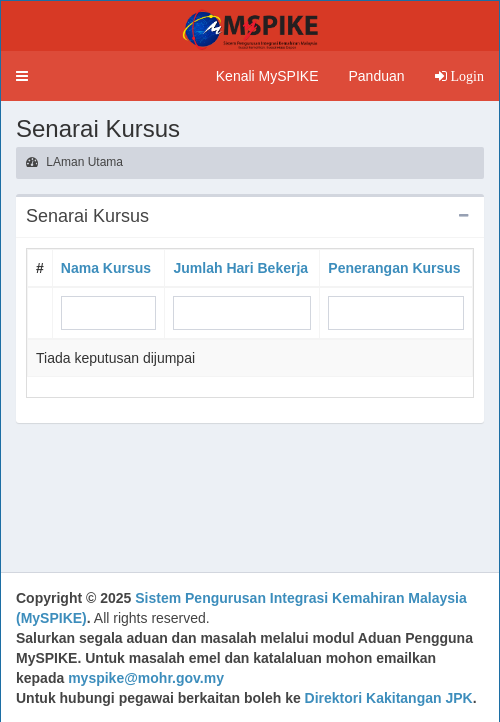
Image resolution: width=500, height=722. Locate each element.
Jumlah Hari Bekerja (240, 268)
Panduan (376, 76)
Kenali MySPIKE (267, 76)
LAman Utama (74, 162)
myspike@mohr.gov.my (146, 678)
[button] (22, 76)
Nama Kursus (106, 268)
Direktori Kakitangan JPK (389, 698)
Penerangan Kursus (394, 268)
